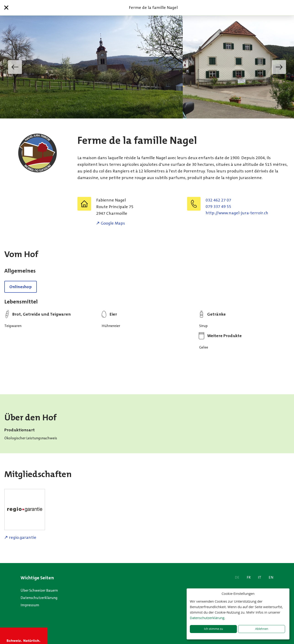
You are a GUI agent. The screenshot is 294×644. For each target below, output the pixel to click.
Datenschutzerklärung (39, 598)
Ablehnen (262, 629)
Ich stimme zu (213, 629)
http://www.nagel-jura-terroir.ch (237, 213)
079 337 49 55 (218, 207)
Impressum (30, 605)
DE (237, 577)
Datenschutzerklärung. (208, 618)
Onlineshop (21, 287)
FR (249, 577)
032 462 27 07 (218, 200)
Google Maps (113, 223)
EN (271, 577)
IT (260, 577)
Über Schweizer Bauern (39, 590)
